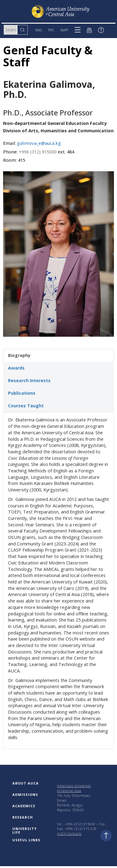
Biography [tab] (19, 355)
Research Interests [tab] (29, 380)
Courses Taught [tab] (26, 406)
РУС (51, 30)
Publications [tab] (22, 393)
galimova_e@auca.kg (39, 143)
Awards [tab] (16, 368)
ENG (39, 30)
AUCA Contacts (69, 833)
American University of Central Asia (74, 788)
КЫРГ (64, 30)
